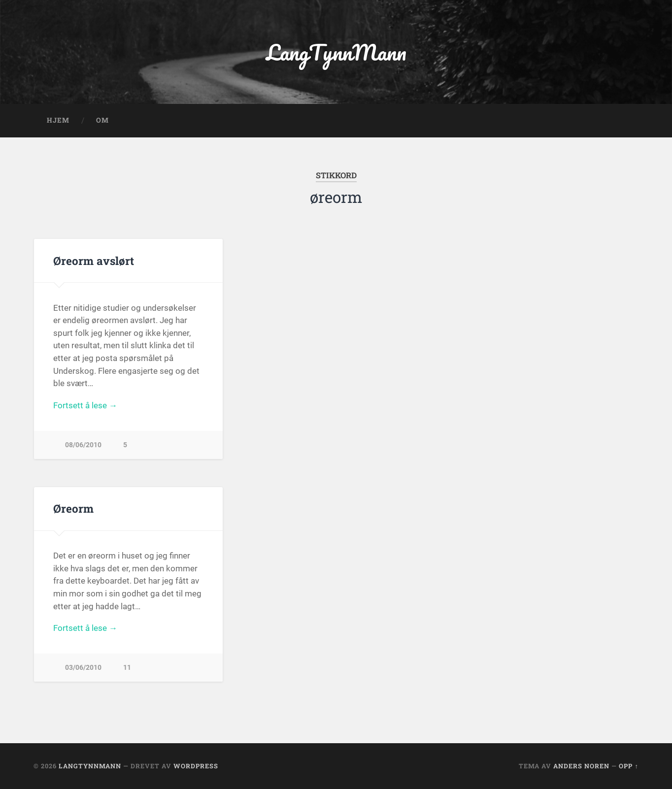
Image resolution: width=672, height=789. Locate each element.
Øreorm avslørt (94, 261)
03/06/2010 (83, 668)
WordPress (196, 766)
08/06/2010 (83, 445)
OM (102, 120)
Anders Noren (581, 766)
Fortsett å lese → (85, 405)
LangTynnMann (336, 52)
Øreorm (73, 508)
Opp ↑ (628, 766)
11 (127, 668)
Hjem (58, 120)
